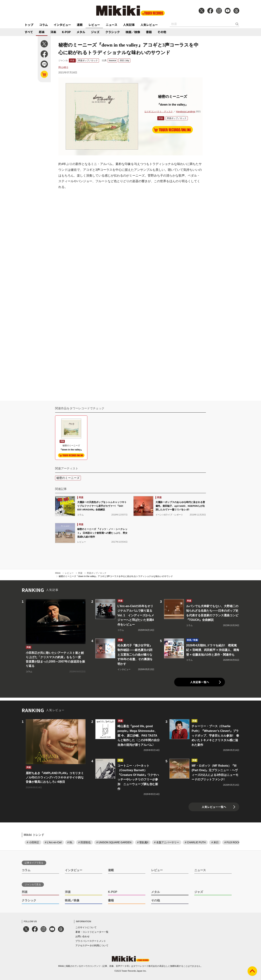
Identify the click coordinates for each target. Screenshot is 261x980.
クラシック (113, 32)
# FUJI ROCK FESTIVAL (238, 842)
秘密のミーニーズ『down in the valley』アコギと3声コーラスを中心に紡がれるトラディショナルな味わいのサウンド (116, 576)
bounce (112, 60)
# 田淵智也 (84, 842)
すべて (29, 32)
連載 (80, 25)
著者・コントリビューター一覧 (92, 932)
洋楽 (53, 32)
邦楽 (42, 32)
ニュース (112, 25)
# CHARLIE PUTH (195, 842)
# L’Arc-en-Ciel (53, 842)
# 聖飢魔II (143, 842)
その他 (162, 32)
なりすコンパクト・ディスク (159, 112)
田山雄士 (63, 67)
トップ (29, 25)
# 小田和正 (33, 842)
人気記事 (129, 25)
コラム (43, 25)
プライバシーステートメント (91, 941)
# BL (70, 842)
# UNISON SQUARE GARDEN (114, 842)
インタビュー (62, 25)
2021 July (124, 60)
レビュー (94, 25)
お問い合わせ (82, 936)
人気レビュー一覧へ (214, 807)
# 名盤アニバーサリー (167, 842)
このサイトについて (86, 927)
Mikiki (58, 573)
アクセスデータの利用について (92, 945)
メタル (81, 32)
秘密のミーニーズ (68, 478)
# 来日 (215, 842)
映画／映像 (133, 32)
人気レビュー (149, 25)
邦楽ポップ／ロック (88, 60)
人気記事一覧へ (200, 682)
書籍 (149, 32)
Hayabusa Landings (186, 112)
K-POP (66, 32)
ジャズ (95, 32)
